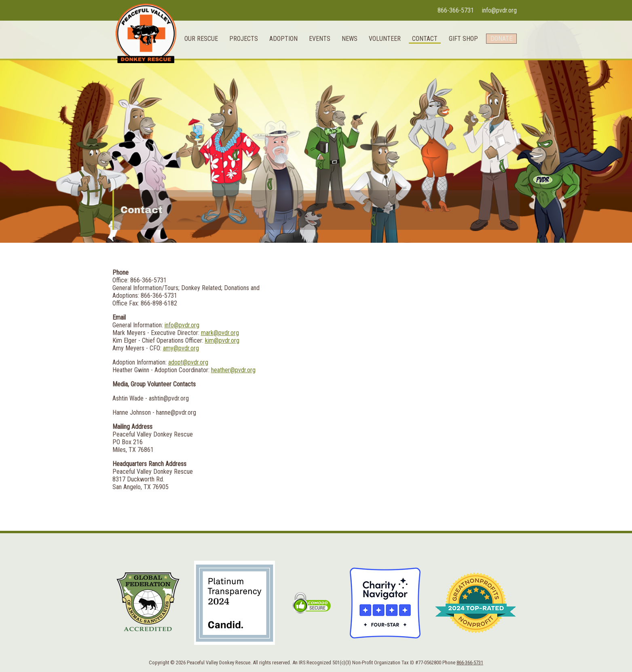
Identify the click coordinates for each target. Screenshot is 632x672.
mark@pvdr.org (220, 333)
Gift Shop (459, 88)
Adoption (279, 88)
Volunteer (380, 88)
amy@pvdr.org (181, 348)
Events (315, 88)
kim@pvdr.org (222, 340)
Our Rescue (196, 88)
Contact (420, 88)
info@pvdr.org (499, 10)
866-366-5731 (456, 10)
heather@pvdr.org (233, 370)
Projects (239, 88)
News (345, 88)
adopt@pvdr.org (188, 362)
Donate (499, 88)
